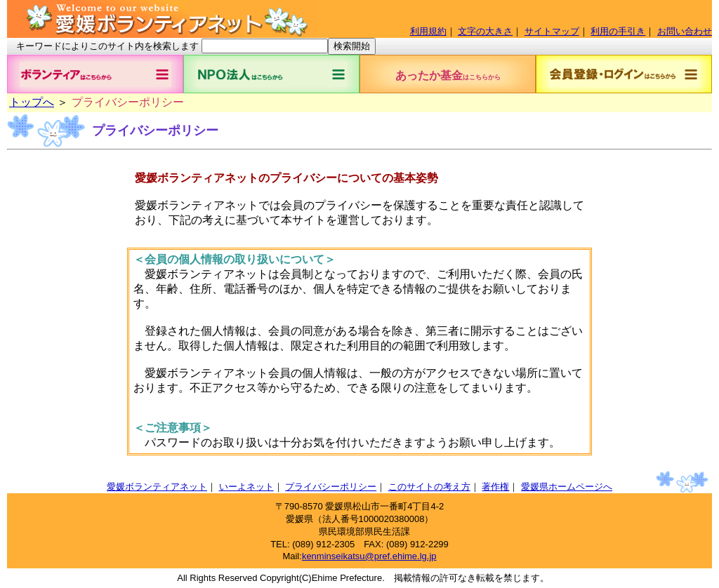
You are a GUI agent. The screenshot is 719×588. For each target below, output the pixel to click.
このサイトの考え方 (429, 487)
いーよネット (246, 487)
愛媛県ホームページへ (567, 487)
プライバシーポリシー (331, 487)
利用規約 (428, 31)
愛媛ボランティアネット (157, 487)
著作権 (495, 487)
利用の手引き (618, 31)
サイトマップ (552, 31)
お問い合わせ (685, 31)
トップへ (32, 102)
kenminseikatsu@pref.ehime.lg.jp (369, 556)
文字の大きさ (485, 31)
